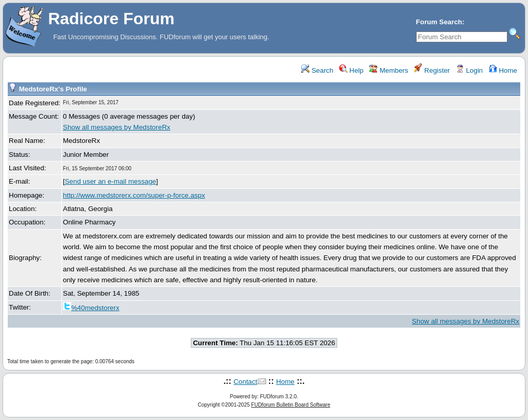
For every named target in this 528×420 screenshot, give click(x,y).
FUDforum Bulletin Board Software (291, 405)
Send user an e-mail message (111, 181)
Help (351, 70)
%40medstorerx (91, 308)
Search (317, 70)
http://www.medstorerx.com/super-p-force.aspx (134, 195)
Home (503, 70)
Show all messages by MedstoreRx (117, 127)
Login (469, 70)
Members (389, 70)
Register (432, 70)
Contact (245, 382)
